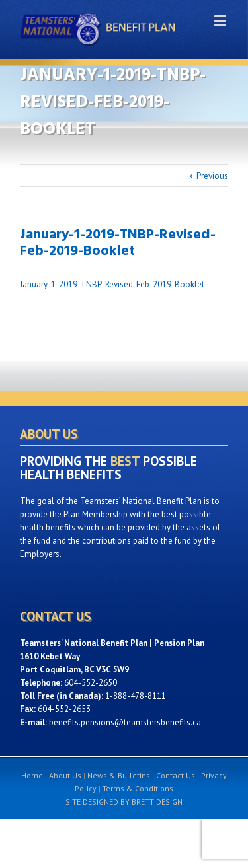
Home (32, 775)
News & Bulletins (119, 775)
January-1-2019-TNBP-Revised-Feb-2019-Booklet (112, 284)
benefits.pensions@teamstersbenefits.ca (125, 722)
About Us (65, 775)
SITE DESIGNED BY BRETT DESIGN (124, 802)
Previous (212, 176)
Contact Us (176, 775)
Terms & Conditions (138, 788)
